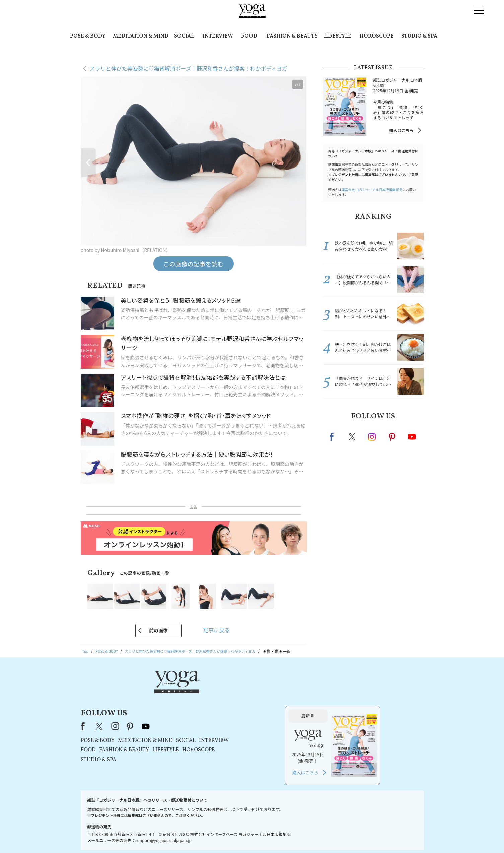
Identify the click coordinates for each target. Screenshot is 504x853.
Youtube (412, 437)
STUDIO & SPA (419, 36)
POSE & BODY (88, 36)
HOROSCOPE (377, 36)
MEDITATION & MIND (141, 36)
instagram (372, 436)
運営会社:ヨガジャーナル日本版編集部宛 (372, 189)
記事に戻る (216, 630)
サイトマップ (343, 835)
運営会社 (317, 835)
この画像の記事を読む (194, 264)
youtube (231, 698)
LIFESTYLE (338, 36)
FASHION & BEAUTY (292, 36)
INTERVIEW (218, 36)
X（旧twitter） (353, 437)
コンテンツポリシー (285, 835)
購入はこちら (401, 130)
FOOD (249, 36)
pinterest (392, 437)
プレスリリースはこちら (172, 835)
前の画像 (158, 630)
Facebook (334, 437)
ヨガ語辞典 (370, 835)
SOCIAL (184, 36)
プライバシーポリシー (241, 835)
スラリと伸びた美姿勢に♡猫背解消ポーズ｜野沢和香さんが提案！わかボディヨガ (189, 68)
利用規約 (208, 835)
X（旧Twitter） (186, 698)
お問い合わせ (132, 835)
